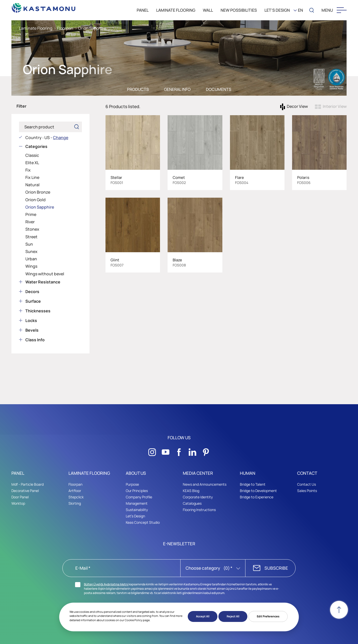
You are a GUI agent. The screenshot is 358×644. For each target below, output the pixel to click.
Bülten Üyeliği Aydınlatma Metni (106, 584)
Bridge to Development (258, 491)
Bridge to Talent (253, 484)
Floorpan (65, 28)
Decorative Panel (25, 491)
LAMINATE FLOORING (176, 10)
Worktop (18, 503)
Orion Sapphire (92, 28)
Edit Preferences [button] (268, 616)
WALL (208, 10)
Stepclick (76, 497)
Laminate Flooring (36, 28)
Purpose (132, 484)
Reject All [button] (233, 616)
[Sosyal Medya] (152, 451)
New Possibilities (239, 10)
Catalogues (192, 503)
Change (61, 138)
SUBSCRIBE (276, 568)
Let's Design (135, 516)
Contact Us (307, 484)
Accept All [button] (203, 616)
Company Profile (139, 497)
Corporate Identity (198, 497)
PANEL (143, 10)
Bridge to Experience (257, 497)
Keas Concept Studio (143, 522)
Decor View (297, 106)
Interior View (335, 106)
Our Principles (137, 491)
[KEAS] (44, 6)
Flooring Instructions (199, 510)
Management (137, 503)
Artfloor (75, 491)
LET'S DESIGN (277, 10)
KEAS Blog (191, 491)
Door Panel (20, 497)
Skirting (75, 503)
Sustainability (137, 510)
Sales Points (307, 491)
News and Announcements (205, 484)
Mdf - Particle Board (28, 484)
